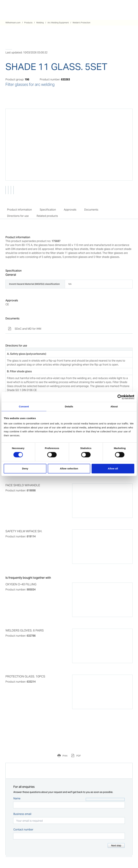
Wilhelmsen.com (13, 23)
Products (28, 23)
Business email (22, 814)
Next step (116, 846)
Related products (47, 216)
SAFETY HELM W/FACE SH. (24, 531)
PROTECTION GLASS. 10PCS (25, 676)
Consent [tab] (24, 406)
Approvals (70, 210)
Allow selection (69, 468)
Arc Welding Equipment (58, 23)
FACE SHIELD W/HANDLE (23, 485)
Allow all (113, 468)
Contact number (23, 830)
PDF (78, 756)
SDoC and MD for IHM (25, 329)
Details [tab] (69, 406)
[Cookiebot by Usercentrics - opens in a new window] (120, 397)
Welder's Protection (81, 23)
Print (65, 756)
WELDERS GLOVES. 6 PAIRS (25, 630)
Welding (40, 23)
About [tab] (114, 406)
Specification (48, 210)
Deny (25, 468)
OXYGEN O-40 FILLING (21, 584)
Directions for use (18, 216)
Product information (19, 210)
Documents (91, 210)
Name (17, 798)
